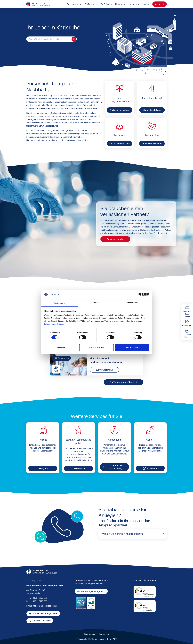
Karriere (146, 4)
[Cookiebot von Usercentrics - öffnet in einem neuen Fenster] (138, 295)
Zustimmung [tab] (60, 303)
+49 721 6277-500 (39, 598)
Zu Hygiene (43, 468)
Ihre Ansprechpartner (120, 144)
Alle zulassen (132, 348)
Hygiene (121, 4)
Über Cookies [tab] (133, 303)
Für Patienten (106, 4)
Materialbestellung (152, 110)
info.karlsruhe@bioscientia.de (46, 606)
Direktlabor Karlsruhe (152, 144)
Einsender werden (115, 239)
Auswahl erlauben (96, 348)
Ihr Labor (135, 4)
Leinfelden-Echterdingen (85, 99)
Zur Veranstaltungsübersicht (123, 382)
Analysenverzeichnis (120, 110)
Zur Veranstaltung (104, 370)
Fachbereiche (74, 4)
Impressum (104, 634)
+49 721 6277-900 (39, 601)
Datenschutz (90, 634)
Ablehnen (61, 348)
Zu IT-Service (79, 468)
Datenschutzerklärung (54, 324)
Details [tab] (96, 303)
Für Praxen (91, 4)
